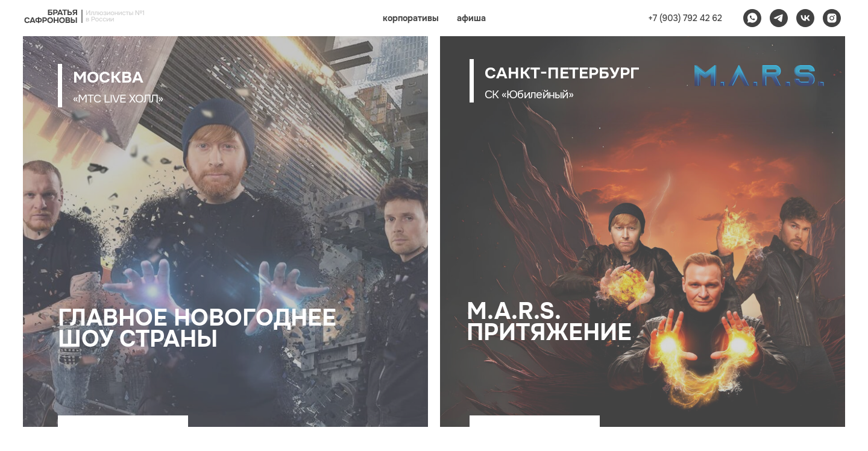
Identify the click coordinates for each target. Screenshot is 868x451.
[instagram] (832, 18)
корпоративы (411, 18)
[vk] (805, 18)
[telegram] (779, 18)
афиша (471, 18)
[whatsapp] (752, 18)
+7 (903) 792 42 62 (685, 18)
